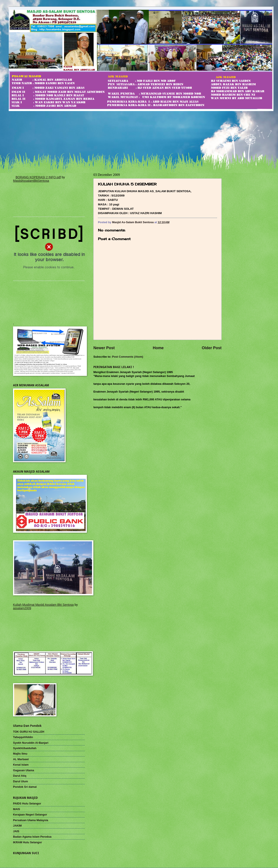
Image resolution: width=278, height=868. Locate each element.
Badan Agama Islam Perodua (32, 837)
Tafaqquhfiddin (23, 737)
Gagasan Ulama (24, 770)
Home (158, 348)
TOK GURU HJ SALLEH (29, 732)
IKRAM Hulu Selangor (27, 842)
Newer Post (104, 348)
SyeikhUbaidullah (25, 748)
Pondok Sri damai (25, 787)
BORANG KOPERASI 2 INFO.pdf (38, 177)
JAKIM (17, 826)
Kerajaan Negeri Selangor (30, 815)
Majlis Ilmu (20, 754)
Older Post (212, 348)
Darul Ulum (21, 781)
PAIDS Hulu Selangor (27, 803)
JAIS (16, 831)
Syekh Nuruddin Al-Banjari (31, 743)
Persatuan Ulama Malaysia (31, 820)
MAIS (17, 809)
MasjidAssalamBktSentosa (31, 181)
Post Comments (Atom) (128, 357)
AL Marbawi (21, 759)
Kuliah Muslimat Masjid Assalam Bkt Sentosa (43, 605)
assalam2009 (22, 608)
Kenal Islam (21, 765)
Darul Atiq (20, 776)
